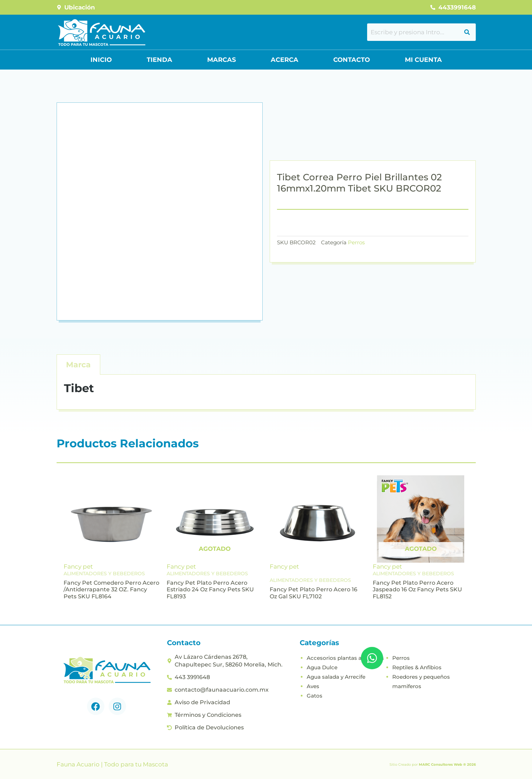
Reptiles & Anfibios (417, 667)
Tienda (159, 60)
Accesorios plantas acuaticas (345, 658)
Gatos (315, 696)
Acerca (285, 60)
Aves (313, 686)
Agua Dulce (322, 667)
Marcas (221, 60)
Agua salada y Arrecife (336, 677)
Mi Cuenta (423, 60)
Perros (356, 242)
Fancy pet (78, 567)
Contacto (352, 60)
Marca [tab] (78, 365)
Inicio (101, 60)
